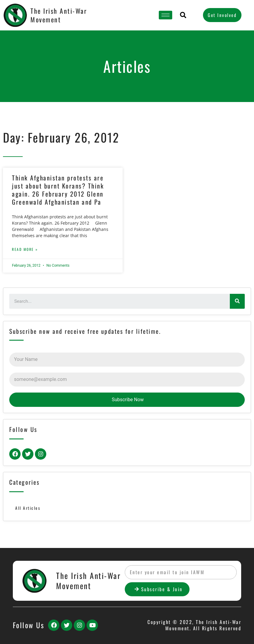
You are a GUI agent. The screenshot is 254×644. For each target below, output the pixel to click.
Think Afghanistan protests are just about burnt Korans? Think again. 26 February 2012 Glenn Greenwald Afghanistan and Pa (58, 190)
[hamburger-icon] (166, 15)
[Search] (237, 301)
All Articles (28, 508)
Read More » (25, 249)
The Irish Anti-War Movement (59, 15)
